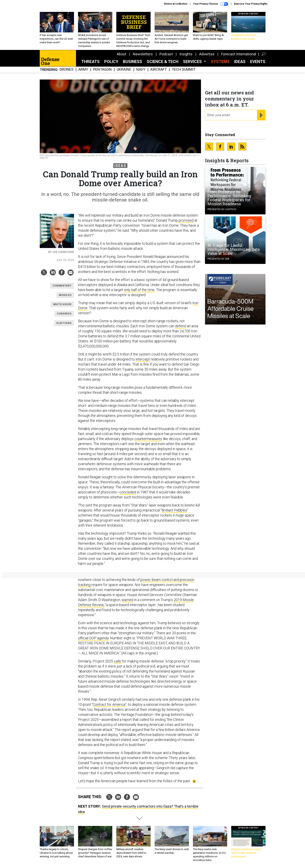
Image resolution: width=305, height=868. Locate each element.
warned (127, 600)
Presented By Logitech (222, 209)
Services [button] (193, 62)
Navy (141, 70)
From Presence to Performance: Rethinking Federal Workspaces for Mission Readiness (229, 198)
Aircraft (159, 70)
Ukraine (124, 70)
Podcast (166, 54)
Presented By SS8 (218, 259)
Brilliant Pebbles (174, 510)
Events (258, 62)
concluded (128, 492)
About (121, 54)
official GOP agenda (93, 638)
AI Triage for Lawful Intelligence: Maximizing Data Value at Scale (234, 249)
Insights (186, 54)
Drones (67, 70)
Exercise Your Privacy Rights (251, 4)
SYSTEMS (220, 62)
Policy (111, 62)
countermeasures (148, 439)
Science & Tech (163, 62)
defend (181, 326)
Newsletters (143, 54)
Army (83, 70)
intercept (143, 359)
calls (118, 661)
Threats (91, 62)
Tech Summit (184, 70)
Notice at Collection (176, 4)
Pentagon (102, 70)
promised (186, 220)
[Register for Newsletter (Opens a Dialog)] (261, 115)
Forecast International (239, 54)
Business (133, 62)
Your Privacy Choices (211, 4)
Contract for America (109, 704)
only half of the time (139, 290)
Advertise (207, 54)
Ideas (240, 62)
